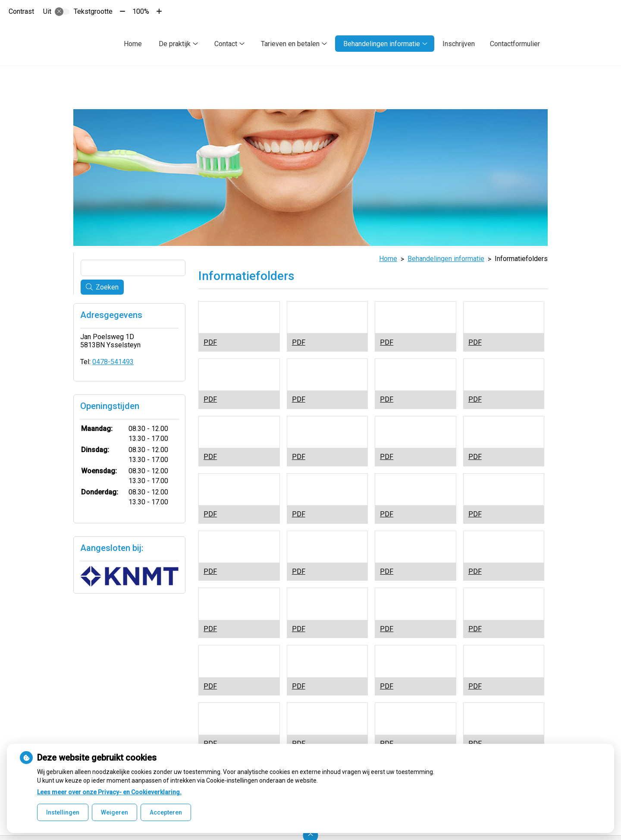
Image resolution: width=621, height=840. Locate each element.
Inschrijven (459, 44)
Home (133, 44)
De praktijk (175, 44)
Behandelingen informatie (382, 44)
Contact (226, 44)
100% (141, 11)
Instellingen (63, 812)
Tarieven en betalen (290, 44)
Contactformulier (515, 44)
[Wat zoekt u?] (133, 268)
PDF (210, 342)
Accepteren (166, 812)
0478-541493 (113, 362)
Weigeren (114, 812)
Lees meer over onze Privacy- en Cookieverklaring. (109, 792)
